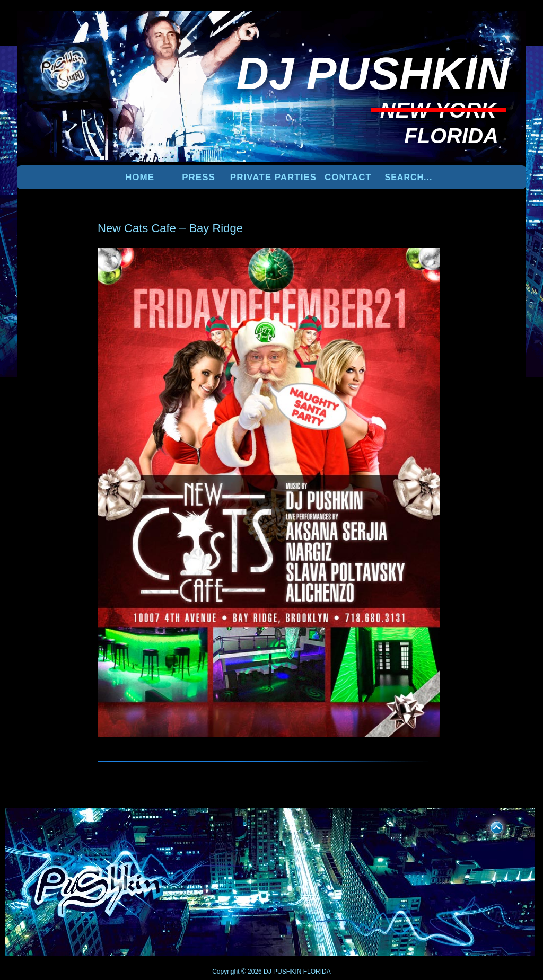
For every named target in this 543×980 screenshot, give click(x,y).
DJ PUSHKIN (282, 972)
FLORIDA (317, 972)
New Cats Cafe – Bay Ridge (170, 228)
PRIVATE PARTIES (273, 177)
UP (489, 826)
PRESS (199, 177)
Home (140, 177)
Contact (348, 177)
